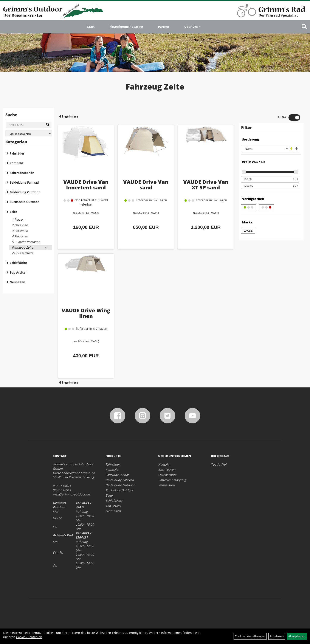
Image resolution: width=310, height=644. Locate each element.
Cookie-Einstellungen (250, 636)
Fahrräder (17, 153)
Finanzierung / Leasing (126, 27)
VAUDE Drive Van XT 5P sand (206, 185)
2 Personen (20, 225)
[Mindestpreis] (267, 179)
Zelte (13, 212)
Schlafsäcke (18, 263)
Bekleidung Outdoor (25, 192)
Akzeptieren (297, 636)
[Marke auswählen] (29, 133)
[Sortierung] (265, 149)
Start (91, 27)
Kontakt (164, 464)
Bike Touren (167, 470)
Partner (164, 27)
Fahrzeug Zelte (22, 247)
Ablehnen (277, 636)
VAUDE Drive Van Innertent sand (86, 185)
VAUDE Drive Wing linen (86, 313)
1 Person (18, 219)
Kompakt (17, 163)
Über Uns (192, 27)
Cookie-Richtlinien (29, 637)
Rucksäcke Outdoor (24, 202)
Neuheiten (17, 282)
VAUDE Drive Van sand (146, 185)
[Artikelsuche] (304, 27)
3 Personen (20, 231)
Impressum (166, 485)
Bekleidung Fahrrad (24, 182)
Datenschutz (167, 475)
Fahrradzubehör (22, 173)
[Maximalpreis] (267, 186)
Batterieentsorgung (172, 480)
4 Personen (20, 236)
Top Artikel (18, 272)
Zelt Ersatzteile (22, 253)
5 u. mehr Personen (26, 242)
